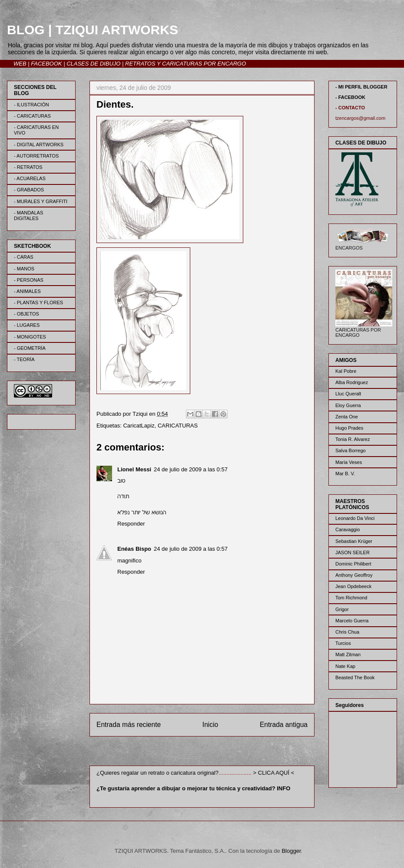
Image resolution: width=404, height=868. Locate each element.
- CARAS (24, 257)
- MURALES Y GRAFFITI (41, 201)
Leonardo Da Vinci (355, 518)
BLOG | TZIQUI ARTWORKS (93, 30)
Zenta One (347, 417)
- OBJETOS (26, 314)
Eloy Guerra (348, 405)
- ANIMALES (27, 291)
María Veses (349, 462)
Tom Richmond (351, 598)
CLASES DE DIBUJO (93, 64)
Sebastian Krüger (354, 541)
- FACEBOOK (350, 97)
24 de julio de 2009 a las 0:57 (191, 469)
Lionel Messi (134, 469)
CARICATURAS (178, 426)
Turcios (343, 643)
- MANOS (24, 269)
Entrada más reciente (129, 725)
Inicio (210, 725)
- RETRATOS (28, 167)
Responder (131, 524)
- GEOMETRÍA (30, 348)
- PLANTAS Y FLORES (38, 302)
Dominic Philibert (353, 564)
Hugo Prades (349, 428)
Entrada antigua (284, 725)
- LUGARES (27, 325)
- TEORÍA (24, 359)
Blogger (291, 851)
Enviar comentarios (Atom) (220, 753)
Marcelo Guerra (352, 621)
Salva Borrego (351, 450)
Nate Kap (345, 666)
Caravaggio (348, 529)
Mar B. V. (345, 473)
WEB (20, 64)
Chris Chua (347, 632)
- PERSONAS (29, 280)
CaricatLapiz (139, 426)
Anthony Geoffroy (354, 575)
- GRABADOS (29, 190)
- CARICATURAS (32, 116)
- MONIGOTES (30, 337)
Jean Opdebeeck (353, 586)
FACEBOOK (46, 64)
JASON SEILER (353, 552)
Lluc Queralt (348, 394)
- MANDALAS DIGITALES (28, 215)
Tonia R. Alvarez (353, 439)
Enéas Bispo (134, 549)
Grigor (342, 609)
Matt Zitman (348, 654)
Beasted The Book (355, 677)
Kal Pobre (346, 371)
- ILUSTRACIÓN (31, 105)
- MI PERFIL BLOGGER (361, 87)
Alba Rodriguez (352, 382)
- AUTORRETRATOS (36, 156)
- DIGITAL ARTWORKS (39, 145)
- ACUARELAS (30, 178)
